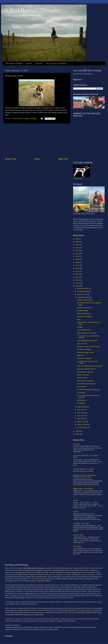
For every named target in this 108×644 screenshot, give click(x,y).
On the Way (81, 393)
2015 (77, 271)
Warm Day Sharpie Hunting (86, 369)
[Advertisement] (37, 141)
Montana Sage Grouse (85, 308)
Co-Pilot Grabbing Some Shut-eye (88, 390)
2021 (77, 254)
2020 (77, 256)
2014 (77, 274)
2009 (77, 431)
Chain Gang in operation (85, 381)
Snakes (76, 500)
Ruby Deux (81, 355)
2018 (77, 262)
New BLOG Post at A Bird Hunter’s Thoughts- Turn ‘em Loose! (85, 476)
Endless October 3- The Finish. (84, 469)
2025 (77, 242)
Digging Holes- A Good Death (83, 489)
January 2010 (82, 427)
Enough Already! (83, 311)
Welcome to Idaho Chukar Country (89, 347)
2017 (77, 265)
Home (37, 159)
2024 (77, 245)
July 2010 (81, 410)
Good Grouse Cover (84, 330)
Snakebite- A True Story (81, 523)
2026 (77, 239)
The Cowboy (77, 546)
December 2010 (83, 288)
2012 (77, 280)
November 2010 (83, 291)
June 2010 (81, 413)
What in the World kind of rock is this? (90, 366)
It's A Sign (76, 444)
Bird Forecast (81, 400)
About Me (39, 63)
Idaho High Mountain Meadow (87, 341)
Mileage (80, 327)
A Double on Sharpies (84, 358)
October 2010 (82, 294)
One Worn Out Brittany (85, 316)
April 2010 (81, 419)
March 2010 (82, 422)
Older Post (63, 159)
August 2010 (82, 407)
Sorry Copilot (81, 387)
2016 (77, 268)
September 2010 (83, 297)
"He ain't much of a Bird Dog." (56, 63)
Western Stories (79, 535)
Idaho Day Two (82, 344)
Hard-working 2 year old (85, 372)
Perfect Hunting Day (84, 313)
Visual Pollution (82, 378)
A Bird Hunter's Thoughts (32, 10)
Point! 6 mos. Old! (83, 375)
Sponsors (29, 63)
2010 (77, 286)
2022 (77, 251)
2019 (77, 259)
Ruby (79, 319)
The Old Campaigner (84, 349)
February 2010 (82, 425)
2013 (77, 277)
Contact (76, 512)
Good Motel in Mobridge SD (86, 384)
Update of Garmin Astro (85, 300)
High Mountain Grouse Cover (87, 333)
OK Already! (81, 403)
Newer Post (11, 159)
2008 (77, 434)
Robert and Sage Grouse (85, 352)
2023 (77, 248)
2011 (77, 283)
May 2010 (81, 416)
